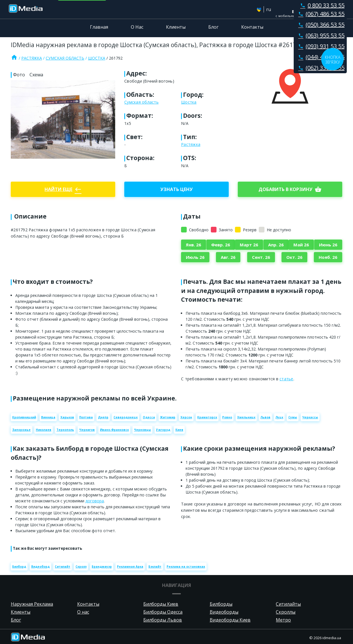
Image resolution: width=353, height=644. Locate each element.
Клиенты (176, 27)
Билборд (19, 567)
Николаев (44, 430)
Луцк (279, 417)
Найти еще (63, 189)
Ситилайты (288, 604)
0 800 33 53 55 (321, 5)
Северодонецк (126, 417)
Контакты (252, 27)
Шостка (97, 58)
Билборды (221, 604)
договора (95, 501)
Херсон (186, 417)
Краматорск (207, 417)
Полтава (86, 417)
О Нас (137, 27)
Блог (213, 27)
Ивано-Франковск (114, 430)
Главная (99, 27)
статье (286, 379)
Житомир (168, 417)
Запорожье (21, 430)
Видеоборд (40, 567)
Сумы (293, 417)
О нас (83, 612)
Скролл (81, 567)
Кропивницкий (24, 417)
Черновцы (142, 430)
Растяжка (32, 58)
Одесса (149, 417)
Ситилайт (63, 567)
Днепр (103, 417)
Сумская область (65, 58)
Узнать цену (176, 189)
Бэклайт (155, 567)
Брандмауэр (102, 567)
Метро (283, 620)
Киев (179, 430)
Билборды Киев (161, 604)
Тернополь (65, 430)
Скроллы (286, 612)
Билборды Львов (163, 620)
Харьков (67, 417)
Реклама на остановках (186, 567)
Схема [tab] (36, 75)
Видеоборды (224, 612)
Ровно (227, 417)
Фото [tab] (19, 75)
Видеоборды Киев (230, 620)
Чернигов (87, 430)
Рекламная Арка (130, 567)
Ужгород (163, 430)
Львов (265, 417)
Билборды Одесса (163, 612)
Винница (48, 417)
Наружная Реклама (32, 604)
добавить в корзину (290, 189)
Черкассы (310, 417)
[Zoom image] (63, 119)
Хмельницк (246, 417)
